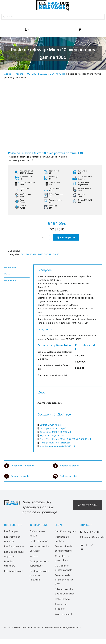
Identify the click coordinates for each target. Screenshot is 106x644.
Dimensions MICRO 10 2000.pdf (56, 432)
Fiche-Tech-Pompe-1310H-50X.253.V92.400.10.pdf (65, 439)
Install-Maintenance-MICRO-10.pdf (57, 446)
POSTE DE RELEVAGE (37, 74)
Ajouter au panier (66, 237)
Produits (19, 74)
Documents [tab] (10, 281)
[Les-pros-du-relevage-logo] (12, 501)
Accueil (8, 74)
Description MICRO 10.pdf (53, 428)
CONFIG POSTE (58, 74)
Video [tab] (7, 274)
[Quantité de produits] (42, 238)
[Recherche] (53, 17)
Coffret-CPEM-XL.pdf (51, 425)
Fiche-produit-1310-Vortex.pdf (55, 443)
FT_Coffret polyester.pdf (52, 435)
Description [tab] (10, 268)
